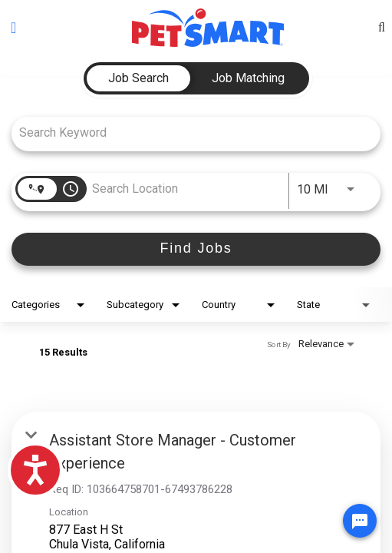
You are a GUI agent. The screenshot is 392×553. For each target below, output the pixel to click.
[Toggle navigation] (13, 28)
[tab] (138, 78)
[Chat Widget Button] (360, 521)
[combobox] (188, 132)
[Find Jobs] (196, 249)
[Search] (196, 249)
